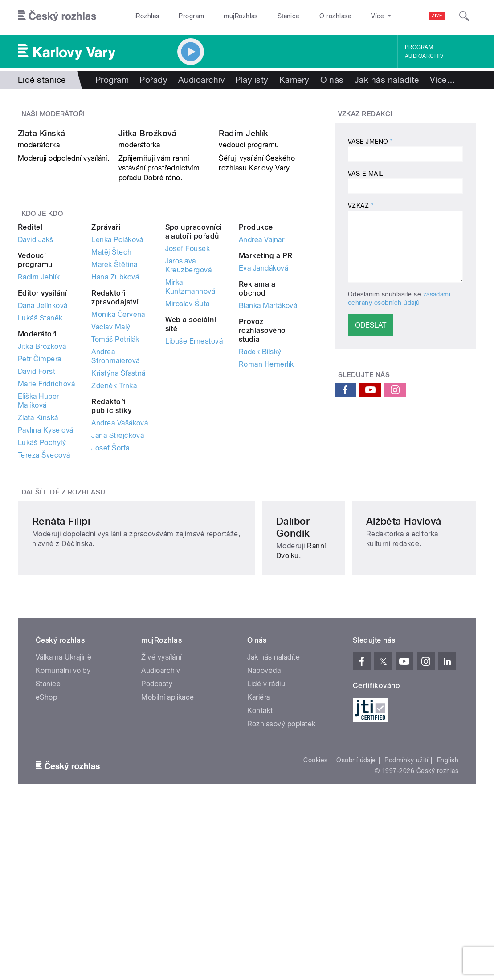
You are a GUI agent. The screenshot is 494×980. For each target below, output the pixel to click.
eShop (46, 871)
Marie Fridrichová (46, 477)
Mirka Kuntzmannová (190, 380)
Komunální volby (63, 844)
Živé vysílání (161, 831)
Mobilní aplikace (168, 871)
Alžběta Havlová (380, 698)
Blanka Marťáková (268, 399)
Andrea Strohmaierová (115, 449)
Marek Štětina (114, 358)
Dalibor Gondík (222, 698)
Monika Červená (118, 407)
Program (191, 16)
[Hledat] (464, 16)
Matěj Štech (111, 345)
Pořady (153, 80)
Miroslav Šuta (188, 397)
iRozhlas (147, 16)
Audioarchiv (424, 56)
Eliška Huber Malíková (39, 494)
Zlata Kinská (42, 227)
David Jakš (36, 333)
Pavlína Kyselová (46, 523)
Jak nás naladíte (387, 80)
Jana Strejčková (118, 528)
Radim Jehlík (244, 227)
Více (443, 80)
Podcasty (157, 858)
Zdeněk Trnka (114, 479)
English (448, 934)
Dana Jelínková (43, 399)
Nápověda (264, 844)
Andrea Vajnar (261, 333)
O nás (332, 80)
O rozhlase (336, 16)
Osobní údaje (356, 934)
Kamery (294, 80)
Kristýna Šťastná (118, 466)
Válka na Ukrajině (63, 831)
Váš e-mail (366, 174)
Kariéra (259, 871)
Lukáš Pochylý (42, 536)
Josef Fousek (188, 342)
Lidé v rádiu (266, 858)
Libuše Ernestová (194, 434)
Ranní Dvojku (240, 710)
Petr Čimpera (40, 452)
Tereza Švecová (44, 548)
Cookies (315, 934)
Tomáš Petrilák (115, 432)
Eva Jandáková (263, 361)
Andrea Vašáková (120, 516)
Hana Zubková (115, 370)
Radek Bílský (260, 445)
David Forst (37, 464)
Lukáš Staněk (40, 411)
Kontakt (260, 885)
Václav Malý (111, 420)
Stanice (289, 16)
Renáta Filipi (61, 698)
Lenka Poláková (117, 333)
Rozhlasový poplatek (282, 898)
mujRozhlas (241, 16)
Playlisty (252, 80)
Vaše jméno (370, 142)
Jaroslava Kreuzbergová (189, 358)
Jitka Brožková (148, 227)
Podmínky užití (406, 934)
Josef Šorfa (110, 541)
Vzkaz (361, 206)
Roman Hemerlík (266, 457)
